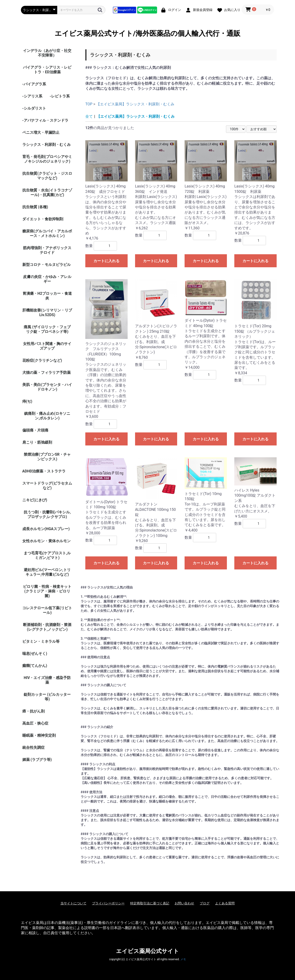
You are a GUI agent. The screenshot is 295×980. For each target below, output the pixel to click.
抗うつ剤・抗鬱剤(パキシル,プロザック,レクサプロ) (47, 514)
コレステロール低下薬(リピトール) (47, 610)
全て (89, 116)
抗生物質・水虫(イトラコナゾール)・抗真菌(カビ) (47, 192)
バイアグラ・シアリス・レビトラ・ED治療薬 (47, 70)
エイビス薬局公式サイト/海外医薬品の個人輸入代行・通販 (147, 33)
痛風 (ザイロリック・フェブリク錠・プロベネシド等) (47, 329)
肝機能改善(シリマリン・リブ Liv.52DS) (47, 313)
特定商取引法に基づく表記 (150, 903)
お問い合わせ (184, 903)
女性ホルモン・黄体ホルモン (46, 541)
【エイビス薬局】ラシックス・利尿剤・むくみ (135, 104)
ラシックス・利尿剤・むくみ (46, 145)
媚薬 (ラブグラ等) (37, 760)
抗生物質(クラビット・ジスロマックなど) (47, 176)
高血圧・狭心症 (35, 723)
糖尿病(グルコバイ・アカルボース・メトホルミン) (47, 233)
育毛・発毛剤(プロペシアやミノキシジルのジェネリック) (47, 159)
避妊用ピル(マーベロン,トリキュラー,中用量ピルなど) (47, 572)
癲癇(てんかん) (35, 666)
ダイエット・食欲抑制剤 (43, 219)
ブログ (205, 903)
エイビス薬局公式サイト (147, 951)
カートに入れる (106, 261)
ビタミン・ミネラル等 (41, 641)
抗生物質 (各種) (35, 207)
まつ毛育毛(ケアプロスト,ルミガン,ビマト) (47, 555)
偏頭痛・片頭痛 (35, 430)
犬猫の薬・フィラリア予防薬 (46, 373)
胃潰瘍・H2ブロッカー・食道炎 (47, 296)
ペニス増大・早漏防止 (41, 132)
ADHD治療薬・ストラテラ (44, 471)
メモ (183, 959)
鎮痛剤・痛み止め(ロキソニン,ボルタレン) (47, 416)
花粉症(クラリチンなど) (42, 360)
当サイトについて (73, 903)
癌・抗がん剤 (33, 711)
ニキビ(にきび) (35, 500)
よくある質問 (225, 903)
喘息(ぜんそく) (35, 654)
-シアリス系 (32, 96)
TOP (89, 104)
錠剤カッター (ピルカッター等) (47, 697)
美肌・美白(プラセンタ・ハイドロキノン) (47, 387)
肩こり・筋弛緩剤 (37, 442)
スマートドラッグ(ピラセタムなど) (47, 486)
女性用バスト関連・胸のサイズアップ (47, 346)
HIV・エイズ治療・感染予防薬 (47, 680)
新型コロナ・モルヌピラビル (46, 265)
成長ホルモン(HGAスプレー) (46, 529)
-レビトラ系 (60, 96)
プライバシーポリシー (108, 903)
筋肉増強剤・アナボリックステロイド (47, 250)
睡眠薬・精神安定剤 (39, 735)
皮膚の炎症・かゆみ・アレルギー (47, 279)
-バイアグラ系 (34, 84)
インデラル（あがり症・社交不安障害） (47, 53)
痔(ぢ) (27, 401)
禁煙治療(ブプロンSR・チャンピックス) (47, 457)
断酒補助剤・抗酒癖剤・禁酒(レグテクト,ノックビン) (47, 627)
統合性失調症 (33, 748)
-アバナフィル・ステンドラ (45, 120)
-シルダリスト (34, 108)
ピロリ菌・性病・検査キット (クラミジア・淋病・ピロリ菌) (47, 591)
